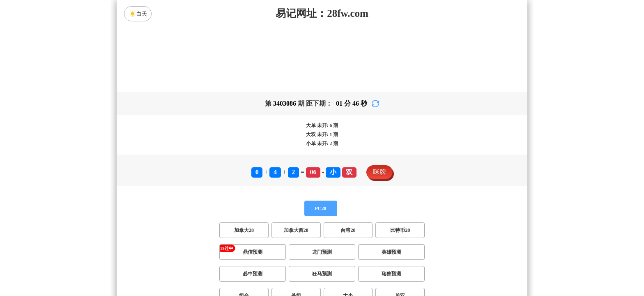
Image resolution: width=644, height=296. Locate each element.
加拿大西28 (296, 230)
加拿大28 (244, 230)
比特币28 (400, 230)
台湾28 (348, 230)
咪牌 (379, 172)
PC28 (321, 208)
